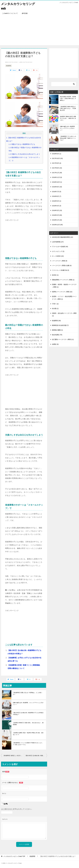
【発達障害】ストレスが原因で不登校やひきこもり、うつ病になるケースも (28, 744)
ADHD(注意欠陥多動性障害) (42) (63, 237)
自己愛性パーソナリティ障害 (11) (63, 339)
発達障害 (9, 66)
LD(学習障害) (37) (58, 242)
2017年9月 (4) (57, 163)
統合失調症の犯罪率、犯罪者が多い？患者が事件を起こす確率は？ (68, 99)
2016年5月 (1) (57, 201)
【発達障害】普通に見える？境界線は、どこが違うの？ (28, 694)
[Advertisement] (39, 31)
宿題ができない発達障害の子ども (22, 144)
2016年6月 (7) (57, 196)
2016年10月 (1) (57, 182)
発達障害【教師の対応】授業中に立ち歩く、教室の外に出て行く (68, 118)
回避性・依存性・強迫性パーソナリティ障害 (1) (64, 286)
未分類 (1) (55, 309)
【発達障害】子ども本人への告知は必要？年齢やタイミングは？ (68, 138)
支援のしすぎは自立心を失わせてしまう (24, 154)
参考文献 (25, 13)
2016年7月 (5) (57, 192)
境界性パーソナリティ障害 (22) (62, 292)
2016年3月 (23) (57, 210)
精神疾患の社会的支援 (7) (60, 325)
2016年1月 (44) (57, 220)
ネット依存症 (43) (58, 256)
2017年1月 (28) (57, 173)
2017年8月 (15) (57, 168)
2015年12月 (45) (57, 225)
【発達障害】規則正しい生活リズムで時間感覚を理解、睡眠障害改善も (14, 756)
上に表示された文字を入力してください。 (17, 809)
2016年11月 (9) (57, 177)
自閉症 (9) (55, 344)
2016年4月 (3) (57, 206)
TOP (14, 856)
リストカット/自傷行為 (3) (61, 270)
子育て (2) (55, 304)
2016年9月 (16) (57, 187)
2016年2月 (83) (57, 215)
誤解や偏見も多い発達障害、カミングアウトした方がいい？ (28, 704)
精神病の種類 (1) (57, 330)
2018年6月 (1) (57, 154)
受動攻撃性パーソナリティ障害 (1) (63, 280)
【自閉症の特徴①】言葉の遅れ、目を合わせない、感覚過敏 (28, 724)
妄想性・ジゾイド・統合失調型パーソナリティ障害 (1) (64, 298)
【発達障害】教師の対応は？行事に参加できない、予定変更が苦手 (68, 108)
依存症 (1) (55, 275)
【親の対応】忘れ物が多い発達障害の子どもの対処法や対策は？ (28, 714)
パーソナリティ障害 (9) (60, 261)
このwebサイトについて (10, 13)
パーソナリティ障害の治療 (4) (62, 266)
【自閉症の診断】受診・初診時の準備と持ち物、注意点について (28, 734)
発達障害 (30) (56, 321)
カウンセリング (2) (58, 251)
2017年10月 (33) (57, 158)
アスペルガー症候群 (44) (60, 247)
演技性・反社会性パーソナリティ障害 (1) (64, 315)
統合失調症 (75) (57, 335)
